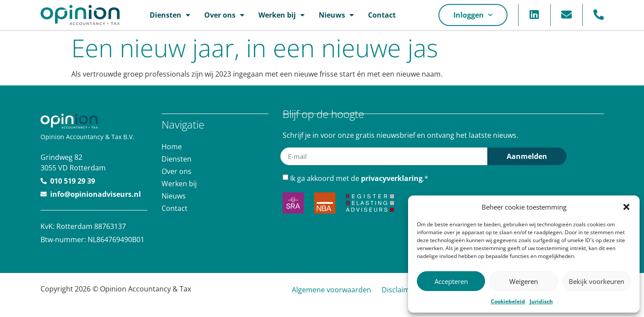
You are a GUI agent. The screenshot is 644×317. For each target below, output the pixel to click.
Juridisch (541, 301)
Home (172, 146)
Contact (382, 15)
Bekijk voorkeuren (596, 281)
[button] (626, 207)
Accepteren (451, 281)
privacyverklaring (392, 178)
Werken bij (282, 15)
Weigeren (524, 281)
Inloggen (473, 15)
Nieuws (336, 15)
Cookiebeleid (508, 301)
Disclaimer (399, 290)
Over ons (224, 15)
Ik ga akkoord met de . (359, 178)
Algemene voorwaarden (331, 290)
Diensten (170, 15)
